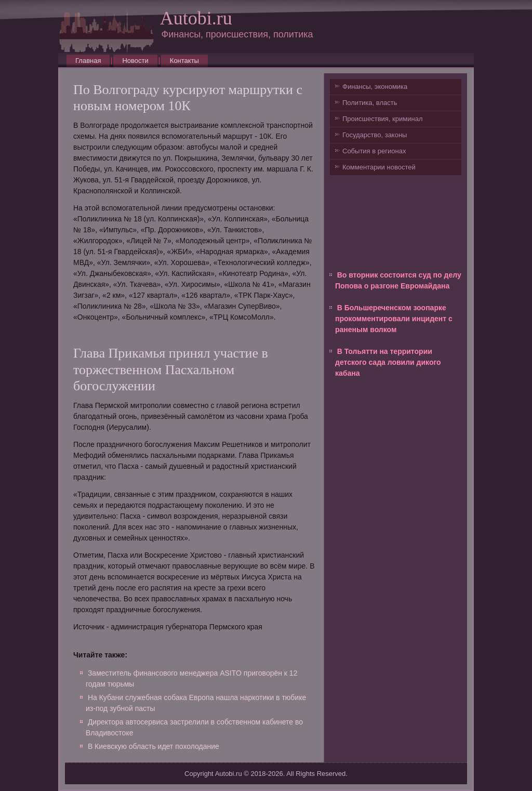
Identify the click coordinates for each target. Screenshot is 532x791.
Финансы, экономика (375, 87)
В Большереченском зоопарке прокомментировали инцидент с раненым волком (394, 319)
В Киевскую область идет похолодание (154, 746)
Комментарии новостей (379, 167)
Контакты (184, 61)
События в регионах (374, 151)
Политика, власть (370, 103)
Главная (88, 61)
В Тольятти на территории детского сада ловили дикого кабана (388, 362)
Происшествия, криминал (382, 119)
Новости (135, 61)
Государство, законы (375, 135)
